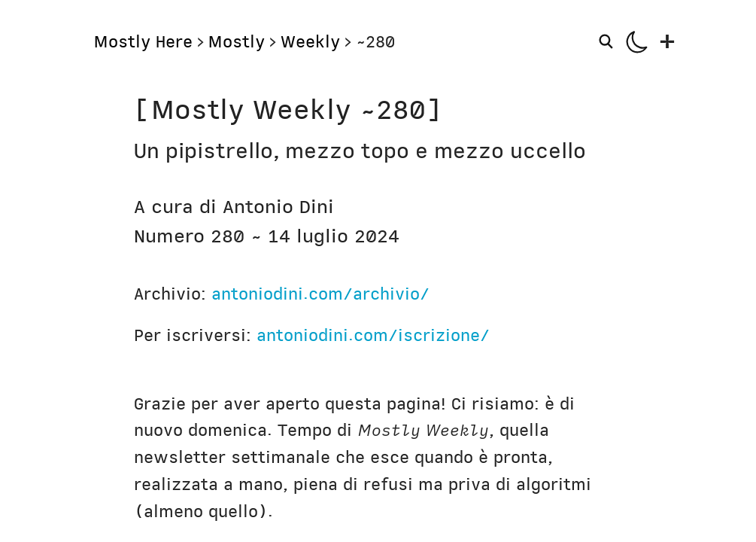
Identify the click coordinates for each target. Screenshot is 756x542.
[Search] (608, 41)
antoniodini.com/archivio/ (320, 294)
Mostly (236, 42)
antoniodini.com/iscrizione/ (373, 335)
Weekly (310, 42)
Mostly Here (143, 42)
